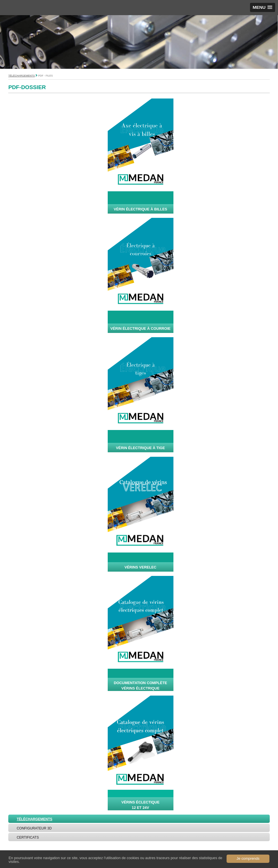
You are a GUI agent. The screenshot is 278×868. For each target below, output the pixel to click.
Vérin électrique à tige (140, 448)
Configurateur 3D (34, 828)
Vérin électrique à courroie (140, 328)
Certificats (28, 837)
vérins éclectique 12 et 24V (141, 805)
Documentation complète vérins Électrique (140, 686)
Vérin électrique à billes (140, 209)
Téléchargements (22, 76)
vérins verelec (141, 567)
